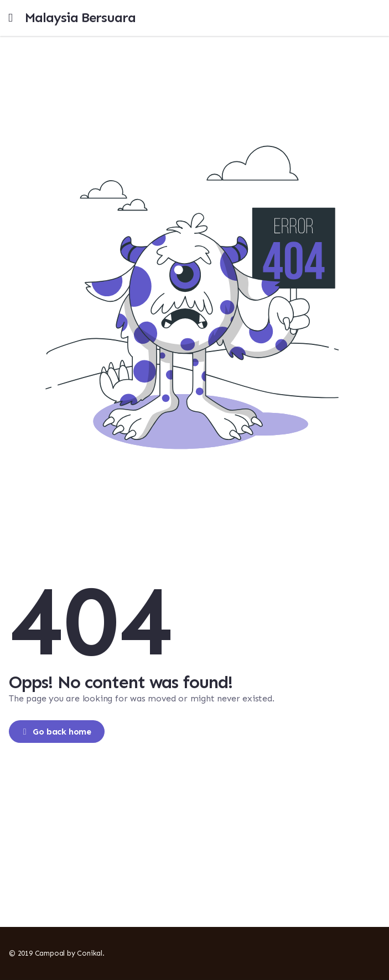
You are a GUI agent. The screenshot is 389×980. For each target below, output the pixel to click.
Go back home (56, 732)
